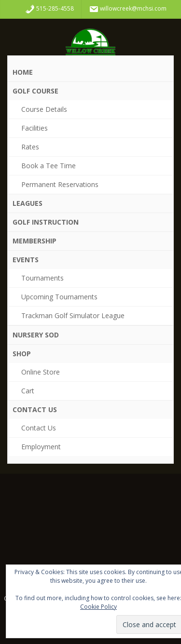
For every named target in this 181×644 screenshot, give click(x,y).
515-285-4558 (49, 9)
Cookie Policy (98, 607)
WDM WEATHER (90, 524)
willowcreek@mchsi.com (128, 9)
